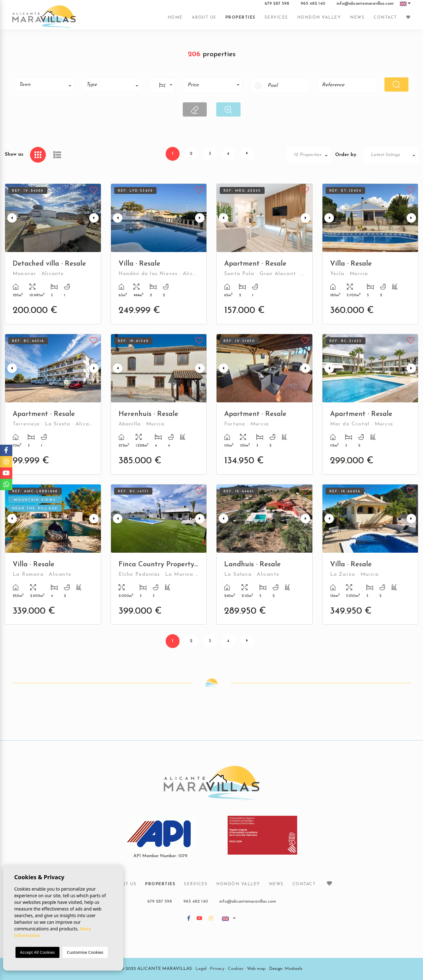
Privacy (217, 969)
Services (276, 20)
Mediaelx (294, 969)
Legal (201, 969)
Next (95, 218)
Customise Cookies (85, 952)
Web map (256, 969)
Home (175, 20)
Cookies (236, 969)
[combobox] (45, 85)
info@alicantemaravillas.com (365, 6)
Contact (385, 20)
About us (204, 20)
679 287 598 (277, 6)
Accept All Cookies (37, 952)
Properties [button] (240, 20)
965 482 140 (313, 6)
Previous (11, 218)
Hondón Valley (319, 20)
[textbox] (47, 85)
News (357, 20)
